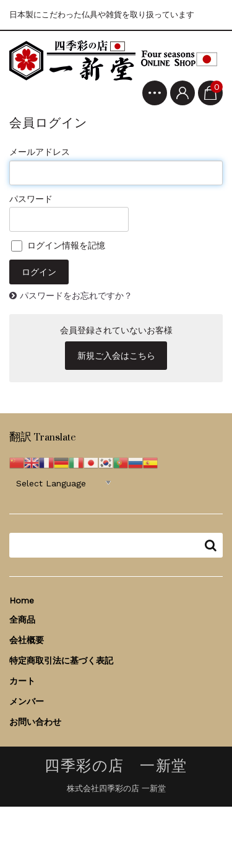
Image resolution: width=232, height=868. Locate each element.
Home (22, 600)
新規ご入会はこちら (116, 356)
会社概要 (27, 640)
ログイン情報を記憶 (58, 245)
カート (22, 681)
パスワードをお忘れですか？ (76, 296)
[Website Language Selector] (63, 483)
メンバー (27, 701)
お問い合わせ (35, 722)
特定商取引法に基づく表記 (61, 660)
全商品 (22, 620)
